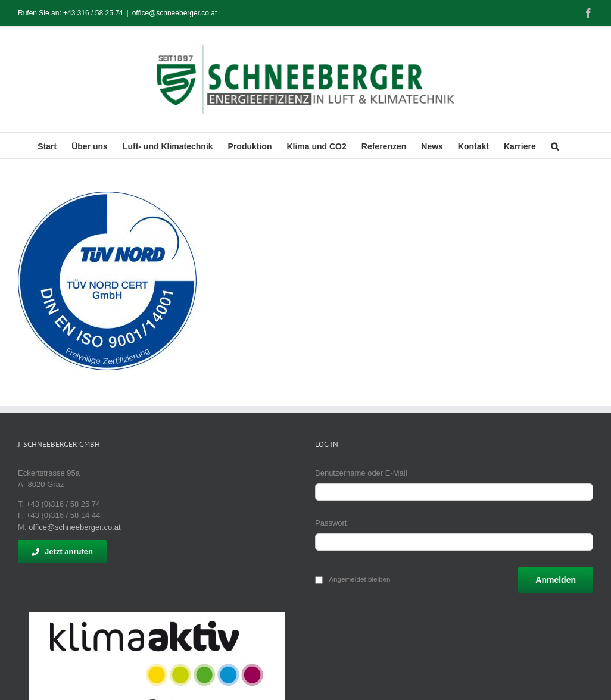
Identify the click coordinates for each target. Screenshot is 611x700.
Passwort (331, 523)
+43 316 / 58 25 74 (93, 13)
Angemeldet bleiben (359, 579)
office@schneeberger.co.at (175, 13)
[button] (555, 146)
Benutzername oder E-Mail (361, 473)
